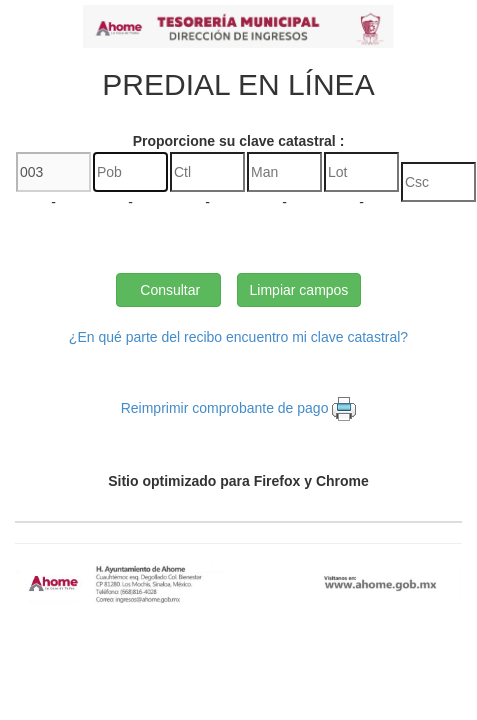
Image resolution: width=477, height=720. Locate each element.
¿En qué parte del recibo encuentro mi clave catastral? (238, 337)
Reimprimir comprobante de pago (225, 408)
